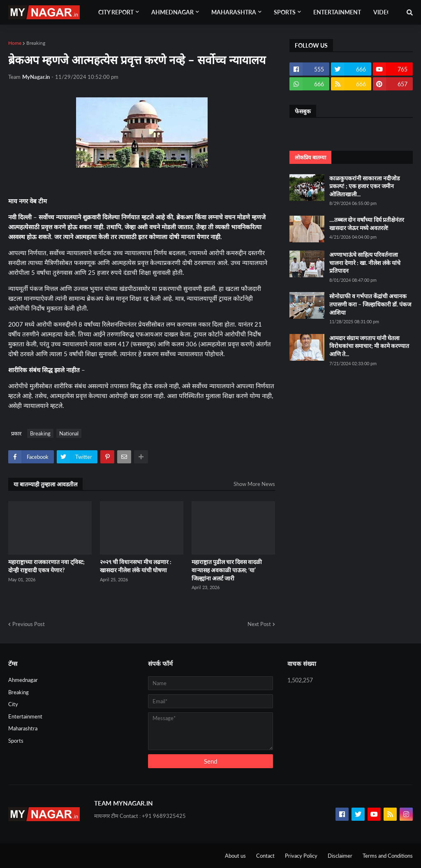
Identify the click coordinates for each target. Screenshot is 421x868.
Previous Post (29, 624)
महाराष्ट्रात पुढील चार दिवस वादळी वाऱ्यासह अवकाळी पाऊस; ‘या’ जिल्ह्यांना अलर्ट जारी (227, 570)
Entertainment (25, 716)
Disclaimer (340, 856)
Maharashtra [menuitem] (234, 12)
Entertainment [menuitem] (337, 12)
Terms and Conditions (388, 856)
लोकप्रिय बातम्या (310, 157)
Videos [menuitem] (384, 12)
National (69, 433)
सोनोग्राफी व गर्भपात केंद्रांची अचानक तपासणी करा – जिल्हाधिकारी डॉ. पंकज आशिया (370, 304)
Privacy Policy (301, 856)
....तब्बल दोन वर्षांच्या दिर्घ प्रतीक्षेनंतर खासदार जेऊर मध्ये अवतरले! (367, 224)
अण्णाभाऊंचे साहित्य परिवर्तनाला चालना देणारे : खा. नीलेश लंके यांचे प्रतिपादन (365, 262)
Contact (265, 856)
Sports (16, 741)
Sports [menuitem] (285, 12)
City (13, 704)
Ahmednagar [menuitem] (172, 12)
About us (235, 856)
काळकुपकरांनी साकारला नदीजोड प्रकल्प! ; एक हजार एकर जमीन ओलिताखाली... (364, 186)
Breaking (36, 43)
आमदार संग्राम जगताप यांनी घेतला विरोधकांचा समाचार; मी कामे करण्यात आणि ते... (369, 346)
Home (15, 43)
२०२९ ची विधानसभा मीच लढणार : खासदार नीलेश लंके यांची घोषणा (136, 566)
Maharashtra (23, 728)
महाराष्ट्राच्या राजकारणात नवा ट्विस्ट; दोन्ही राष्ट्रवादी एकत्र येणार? (46, 566)
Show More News (254, 484)
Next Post (259, 624)
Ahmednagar (23, 680)
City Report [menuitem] (116, 12)
